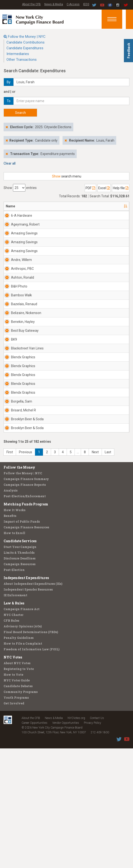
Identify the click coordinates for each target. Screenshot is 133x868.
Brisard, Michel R (22, 518)
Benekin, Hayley (23, 379)
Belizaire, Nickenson (19, 368)
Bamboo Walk (21, 338)
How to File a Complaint (23, 763)
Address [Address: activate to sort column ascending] (46, 206)
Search (20, 113)
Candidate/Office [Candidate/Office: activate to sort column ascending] (86, 206)
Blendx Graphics (18, 436)
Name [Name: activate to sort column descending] (10, 206)
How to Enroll (14, 652)
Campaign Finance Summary (26, 598)
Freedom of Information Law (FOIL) (32, 769)
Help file (121, 188)
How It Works (14, 630)
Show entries (20, 188)
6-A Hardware (22, 216)
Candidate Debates (18, 806)
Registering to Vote (19, 788)
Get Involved (14, 823)
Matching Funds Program (26, 624)
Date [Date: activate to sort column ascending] (112, 206)
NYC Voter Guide (17, 800)
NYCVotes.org (76, 838)
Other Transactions (22, 60)
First (10, 572)
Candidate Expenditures (25, 48)
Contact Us (97, 838)
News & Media (54, 4)
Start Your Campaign (20, 666)
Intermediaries (18, 54)
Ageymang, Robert (20, 232)
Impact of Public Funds (22, 641)
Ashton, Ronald (23, 311)
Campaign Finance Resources (26, 647)
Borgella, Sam (22, 502)
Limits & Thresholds (19, 672)
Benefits (10, 635)
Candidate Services (20, 661)
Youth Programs (16, 817)
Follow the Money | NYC (27, 37)
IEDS (86, 4)
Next (95, 572)
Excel (104, 188)
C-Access (73, 4)
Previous (26, 572)
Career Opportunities (35, 842)
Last (108, 572)
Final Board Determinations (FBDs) (31, 752)
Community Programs (21, 811)
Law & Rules (14, 723)
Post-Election (14, 689)
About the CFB (31, 4)
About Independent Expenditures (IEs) (33, 703)
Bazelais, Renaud (18, 354)
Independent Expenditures (26, 697)
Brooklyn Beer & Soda (22, 531)
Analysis (11, 610)
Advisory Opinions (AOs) (23, 746)
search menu (67, 176)
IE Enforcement (15, 715)
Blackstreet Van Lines (20, 422)
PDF (90, 188)
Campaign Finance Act (22, 729)
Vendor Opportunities (66, 842)
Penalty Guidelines (19, 757)
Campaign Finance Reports (25, 604)
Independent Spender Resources (28, 709)
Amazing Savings (18, 245)
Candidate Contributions (26, 42)
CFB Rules (11, 740)
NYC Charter (13, 734)
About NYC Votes (17, 783)
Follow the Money (19, 587)
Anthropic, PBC (22, 297)
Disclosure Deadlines (20, 678)
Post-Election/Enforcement (25, 616)
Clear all (10, 163)
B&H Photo (19, 325)
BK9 (14, 406)
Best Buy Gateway (18, 395)
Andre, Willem (21, 284)
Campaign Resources (20, 684)
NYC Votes (13, 777)
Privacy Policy (93, 842)
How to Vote (13, 794)
